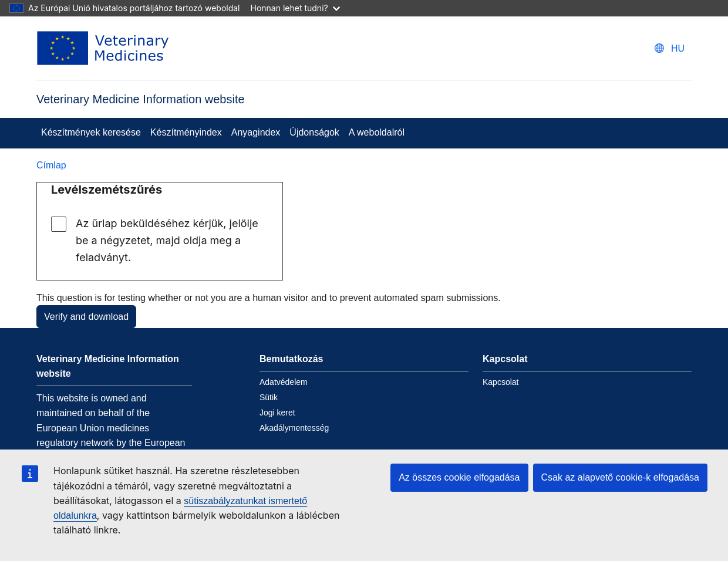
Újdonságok (314, 132)
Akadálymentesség (294, 428)
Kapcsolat (500, 382)
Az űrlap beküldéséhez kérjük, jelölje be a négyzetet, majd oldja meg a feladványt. (167, 240)
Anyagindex (256, 132)
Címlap (51, 165)
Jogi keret (277, 413)
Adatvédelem (284, 382)
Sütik (269, 397)
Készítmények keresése (91, 132)
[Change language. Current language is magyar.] (670, 48)
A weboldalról (377, 132)
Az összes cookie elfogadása (459, 477)
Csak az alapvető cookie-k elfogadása (621, 477)
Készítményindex (186, 132)
